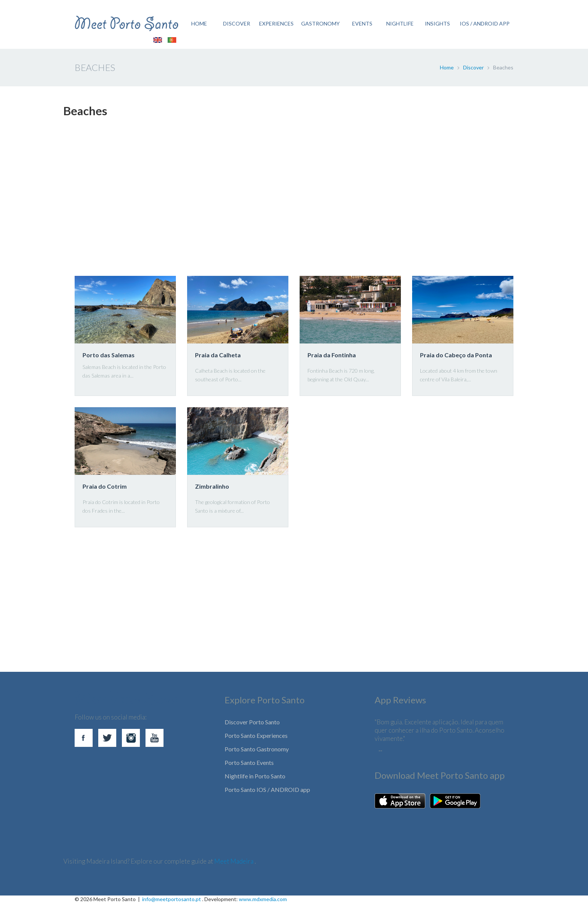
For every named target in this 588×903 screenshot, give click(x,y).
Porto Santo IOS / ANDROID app (267, 789)
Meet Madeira (234, 861)
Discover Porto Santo (252, 722)
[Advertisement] (288, 201)
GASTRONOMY (320, 23)
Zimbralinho (212, 486)
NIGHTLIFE (400, 23)
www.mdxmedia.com (263, 899)
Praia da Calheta (218, 355)
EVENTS (362, 23)
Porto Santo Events (249, 762)
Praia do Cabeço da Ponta (456, 355)
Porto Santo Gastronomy (257, 749)
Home (447, 67)
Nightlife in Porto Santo (255, 776)
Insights (437, 23)
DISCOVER (237, 23)
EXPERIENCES (276, 23)
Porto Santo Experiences (256, 735)
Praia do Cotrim (105, 486)
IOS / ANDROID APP (485, 23)
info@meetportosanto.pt (172, 899)
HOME (199, 23)
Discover (473, 67)
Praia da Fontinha (332, 355)
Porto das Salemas (109, 355)
